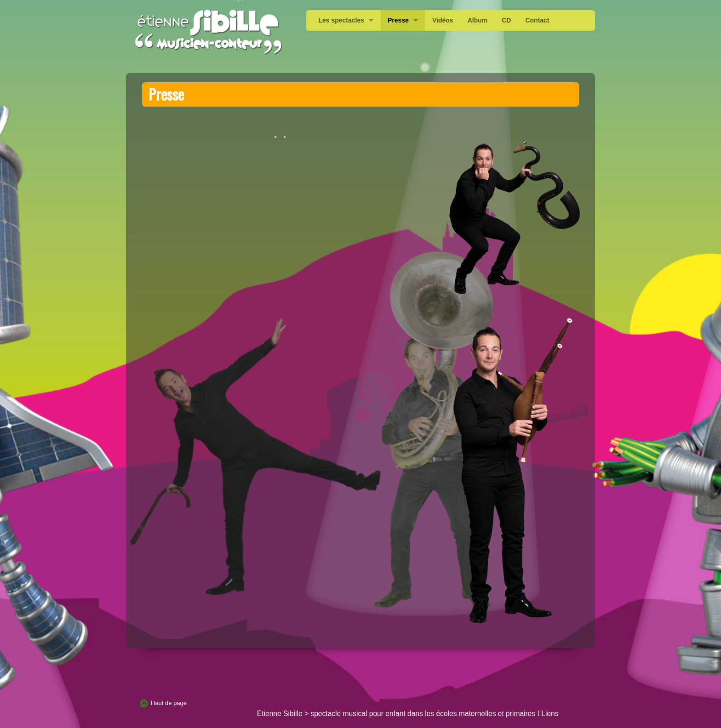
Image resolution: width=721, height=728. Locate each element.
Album (478, 20)
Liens (550, 714)
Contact (537, 20)
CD (506, 20)
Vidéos (443, 20)
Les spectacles (341, 20)
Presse (398, 20)
